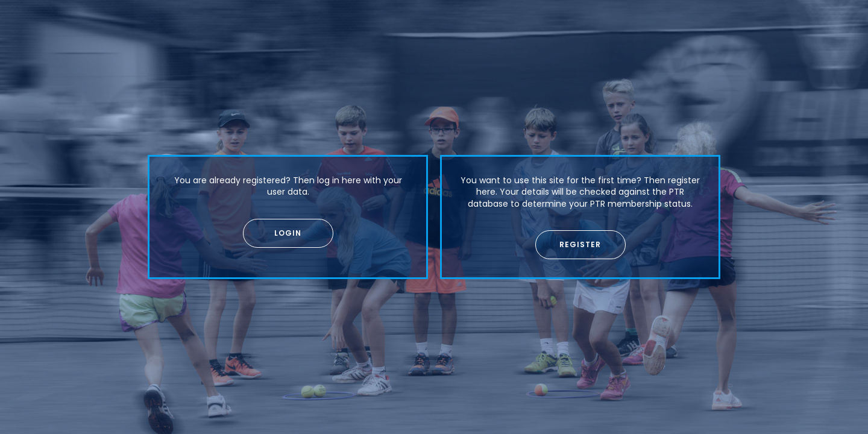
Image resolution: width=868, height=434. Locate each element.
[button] (288, 233)
